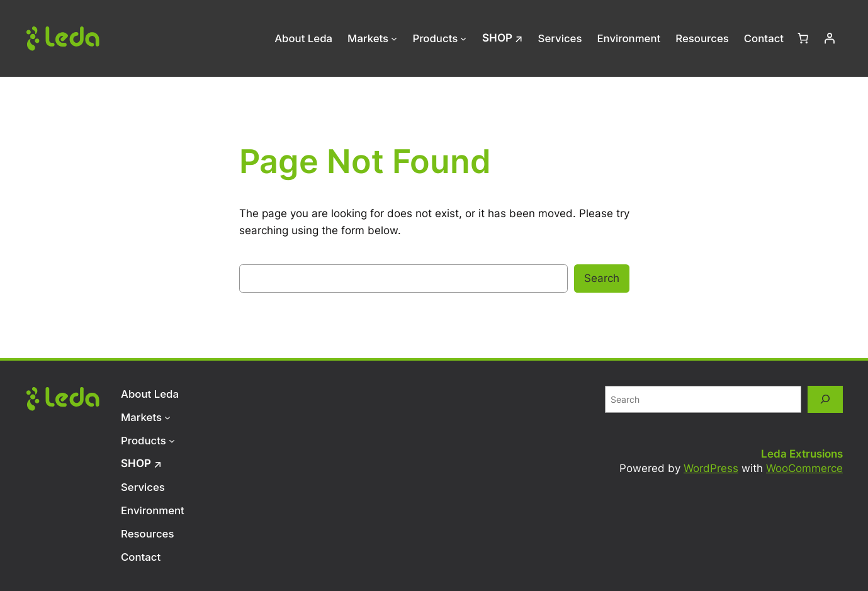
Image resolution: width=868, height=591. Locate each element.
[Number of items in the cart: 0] (803, 38)
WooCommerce (804, 468)
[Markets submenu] (394, 38)
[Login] (830, 38)
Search (602, 278)
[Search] (825, 399)
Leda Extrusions (802, 454)
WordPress (711, 468)
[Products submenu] (463, 38)
